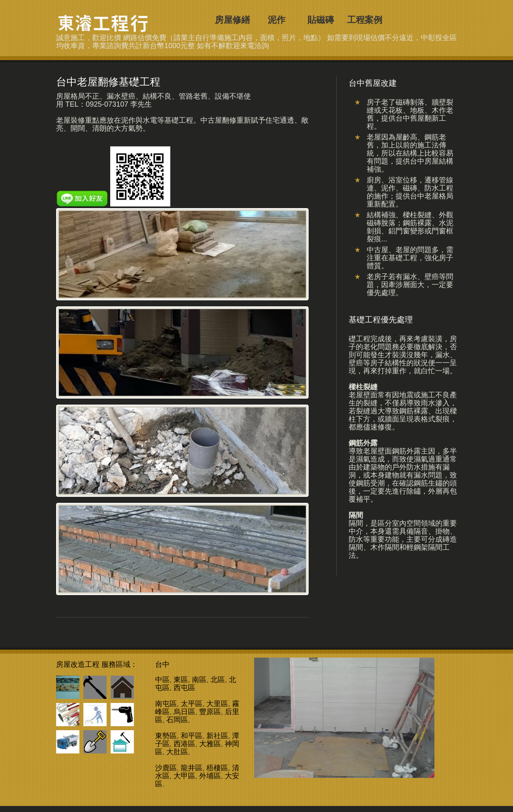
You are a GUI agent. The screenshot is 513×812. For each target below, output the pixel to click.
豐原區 (210, 712)
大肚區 (177, 752)
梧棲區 (217, 768)
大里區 (217, 704)
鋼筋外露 (363, 443)
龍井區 (192, 768)
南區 (199, 680)
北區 (218, 680)
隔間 (356, 515)
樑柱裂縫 (363, 387)
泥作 (277, 20)
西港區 (184, 744)
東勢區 (166, 736)
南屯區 (166, 704)
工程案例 (365, 20)
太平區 (192, 704)
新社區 (217, 736)
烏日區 (184, 712)
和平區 (192, 736)
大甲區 (184, 776)
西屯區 (184, 688)
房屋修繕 (232, 20)
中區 (162, 680)
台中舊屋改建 (105, 23)
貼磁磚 (321, 20)
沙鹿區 (166, 768)
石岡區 (177, 720)
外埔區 (210, 776)
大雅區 (210, 744)
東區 (181, 680)
